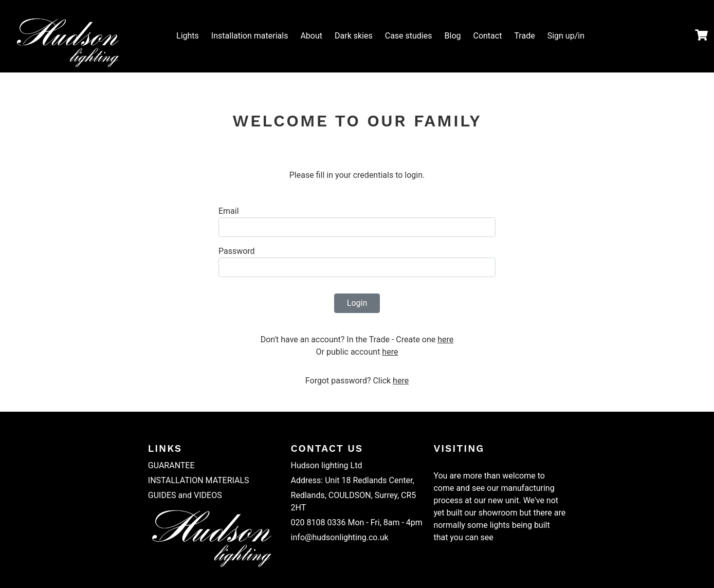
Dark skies (354, 36)
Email (229, 211)
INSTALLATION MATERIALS (199, 480)
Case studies (409, 36)
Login (357, 303)
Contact (487, 36)
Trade (524, 36)
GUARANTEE (171, 465)
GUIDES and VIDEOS (185, 495)
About (311, 36)
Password (237, 251)
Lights (188, 36)
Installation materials (250, 36)
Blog (453, 36)
